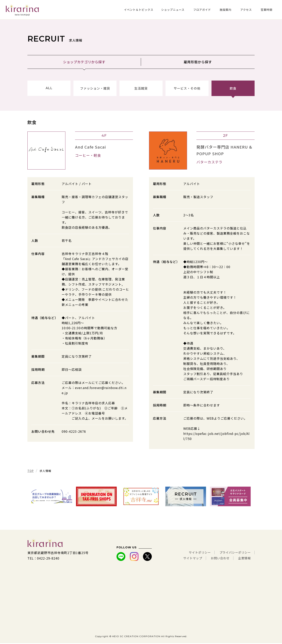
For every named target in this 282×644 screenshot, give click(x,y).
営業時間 (267, 10)
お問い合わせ (219, 559)
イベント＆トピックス (139, 10)
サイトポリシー (197, 553)
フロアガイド (202, 10)
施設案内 (226, 10)
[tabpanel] (52, 497)
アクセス (246, 10)
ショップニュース (173, 10)
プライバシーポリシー (234, 553)
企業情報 (244, 559)
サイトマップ (190, 559)
